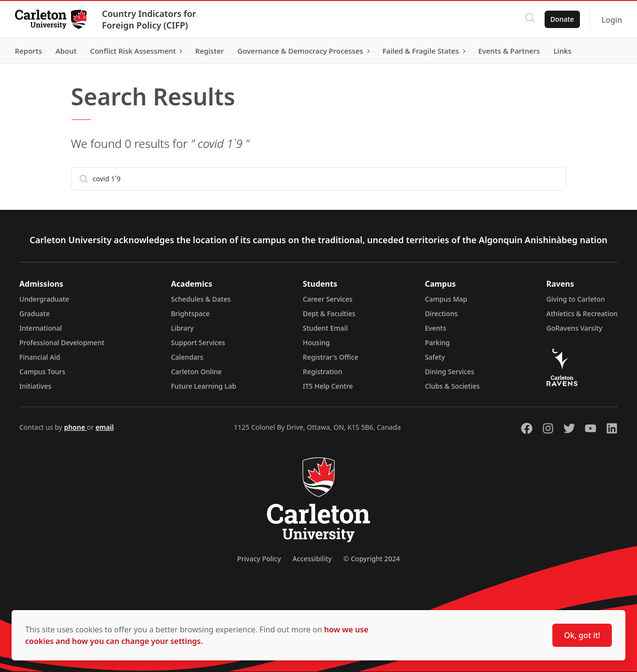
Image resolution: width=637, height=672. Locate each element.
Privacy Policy (259, 559)
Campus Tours (42, 372)
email (104, 427)
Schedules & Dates (201, 299)
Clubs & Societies (452, 386)
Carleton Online (196, 372)
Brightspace (190, 314)
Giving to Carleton (576, 299)
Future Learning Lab (203, 386)
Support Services (198, 343)
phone (75, 427)
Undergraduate (44, 299)
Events (435, 328)
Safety (435, 357)
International (41, 328)
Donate (561, 19)
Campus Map (446, 299)
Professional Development (62, 343)
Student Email (325, 328)
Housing (316, 343)
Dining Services (449, 372)
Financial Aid (40, 357)
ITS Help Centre (328, 386)
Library (182, 328)
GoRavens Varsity (575, 328)
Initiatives (35, 386)
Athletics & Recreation (582, 314)
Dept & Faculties (329, 314)
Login (611, 20)
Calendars (187, 357)
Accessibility (312, 559)
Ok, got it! (582, 635)
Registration (323, 372)
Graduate (35, 314)
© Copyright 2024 (372, 559)
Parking (437, 343)
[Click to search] (529, 19)
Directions (441, 314)
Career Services (328, 299)
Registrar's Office (331, 357)
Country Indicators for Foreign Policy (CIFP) (150, 19)
